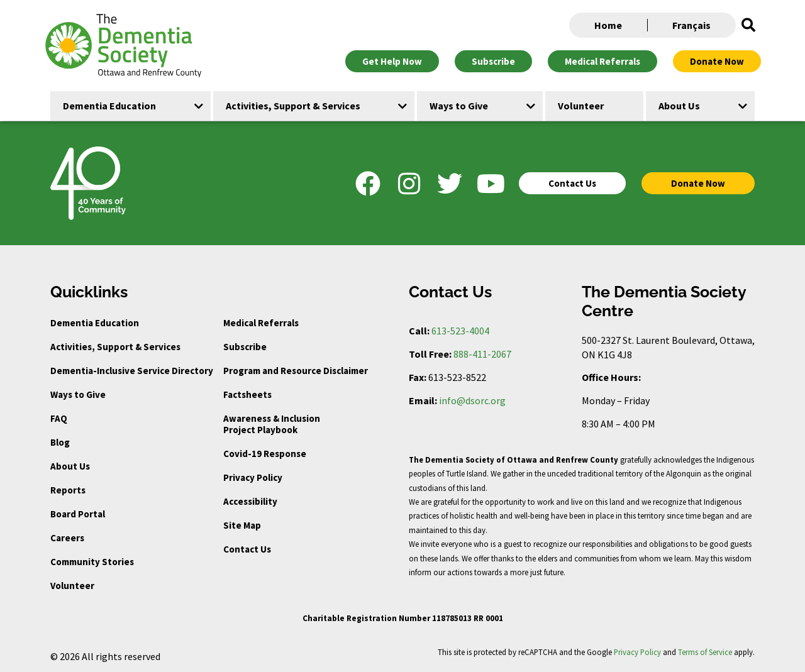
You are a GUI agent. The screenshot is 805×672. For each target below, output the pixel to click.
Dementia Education (95, 323)
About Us (70, 466)
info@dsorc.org (472, 400)
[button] (748, 25)
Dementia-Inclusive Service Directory (132, 371)
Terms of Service (705, 652)
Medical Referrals (261, 323)
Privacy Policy (253, 477)
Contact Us (247, 549)
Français (691, 25)
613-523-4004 (460, 331)
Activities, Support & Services (115, 347)
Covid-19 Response (265, 454)
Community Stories (92, 562)
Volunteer (72, 586)
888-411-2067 (482, 354)
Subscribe (245, 347)
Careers (67, 538)
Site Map (242, 525)
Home (608, 25)
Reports (68, 490)
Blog (60, 442)
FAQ (59, 418)
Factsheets (247, 394)
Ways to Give (78, 394)
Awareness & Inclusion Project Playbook (272, 424)
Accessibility (250, 501)
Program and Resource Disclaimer (296, 371)
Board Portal (78, 514)
